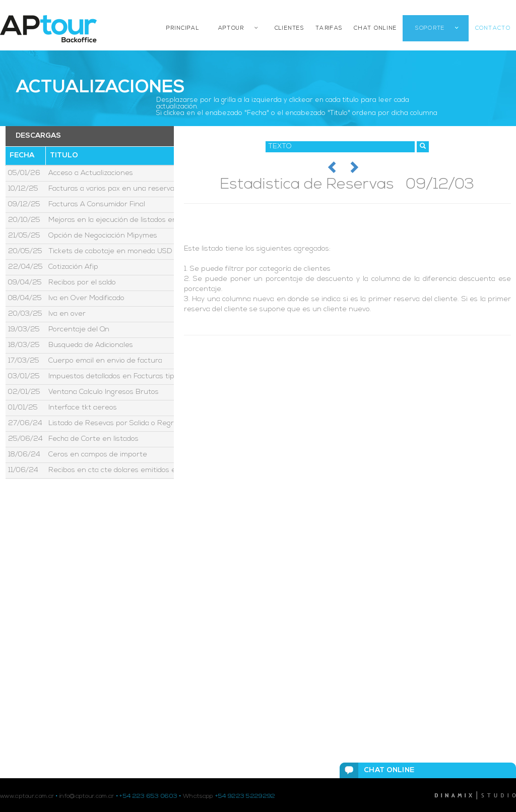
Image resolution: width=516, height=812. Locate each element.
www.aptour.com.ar (27, 796)
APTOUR (231, 28)
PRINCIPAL (183, 28)
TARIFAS (329, 28)
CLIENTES (289, 28)
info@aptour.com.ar (87, 796)
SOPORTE (430, 28)
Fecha (22, 156)
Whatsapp (198, 796)
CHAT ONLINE (375, 28)
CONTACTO (493, 28)
